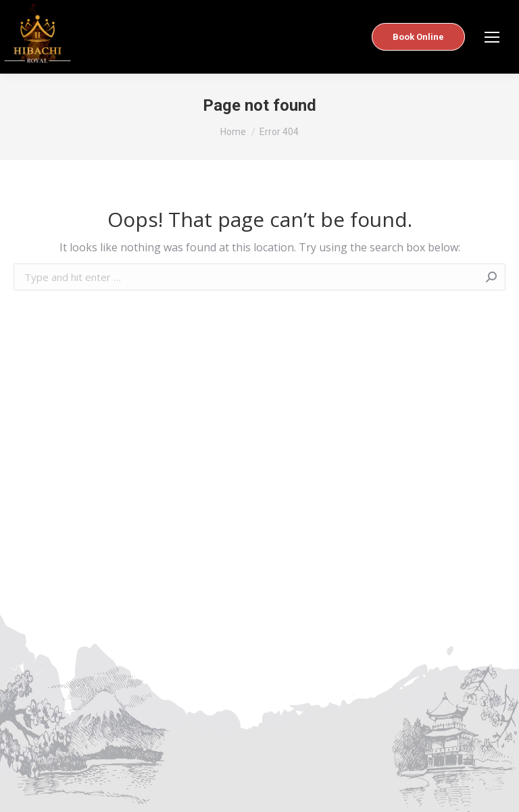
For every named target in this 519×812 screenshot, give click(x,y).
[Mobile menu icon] (492, 37)
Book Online (418, 37)
